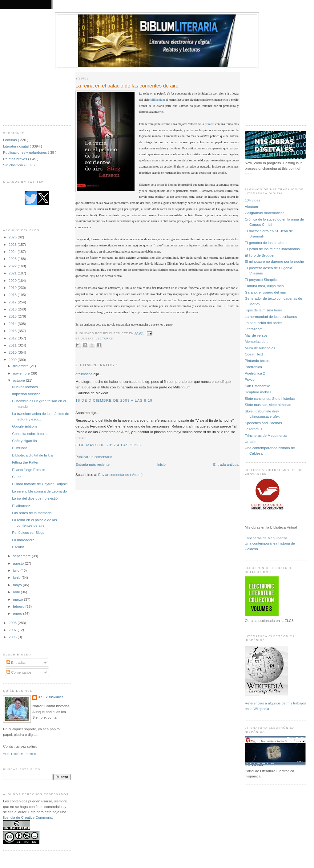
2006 (13, 637)
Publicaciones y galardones (26, 152)
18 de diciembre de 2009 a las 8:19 (114, 400)
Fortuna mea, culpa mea (264, 286)
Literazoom (254, 329)
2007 (13, 630)
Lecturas (10, 140)
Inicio (161, 464)
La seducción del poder (263, 323)
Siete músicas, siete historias (268, 405)
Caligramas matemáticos (265, 213)
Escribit (18, 547)
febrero (19, 606)
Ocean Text (254, 354)
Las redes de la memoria (32, 513)
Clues (17, 477)
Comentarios (19, 672)
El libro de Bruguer (260, 255)
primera (209, 124)
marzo (18, 599)
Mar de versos (256, 335)
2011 (13, 345)
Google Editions (25, 426)
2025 (13, 244)
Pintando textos (257, 361)
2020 (13, 280)
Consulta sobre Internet (31, 434)
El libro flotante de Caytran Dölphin (40, 484)
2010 (13, 352)
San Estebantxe (258, 386)
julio (17, 570)
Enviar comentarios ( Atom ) (120, 475)
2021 (13, 273)
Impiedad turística (26, 394)
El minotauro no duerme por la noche (274, 261)
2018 (13, 295)
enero (18, 613)
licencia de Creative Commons (28, 817)
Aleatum (251, 207)
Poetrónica (253, 367)
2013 (13, 331)
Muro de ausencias (260, 348)
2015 (13, 316)
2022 (13, 266)
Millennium (158, 100)
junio (17, 577)
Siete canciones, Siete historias (270, 398)
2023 (13, 259)
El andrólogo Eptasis (28, 470)
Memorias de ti (257, 341)
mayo (18, 585)
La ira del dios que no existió (35, 498)
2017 (13, 302)
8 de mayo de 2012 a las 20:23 (108, 445)
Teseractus (254, 429)
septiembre (22, 556)
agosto (19, 563)
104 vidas (252, 200)
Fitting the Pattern (26, 462)
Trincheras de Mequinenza (266, 435)
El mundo (20, 448)
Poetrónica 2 (255, 373)
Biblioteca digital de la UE (32, 455)
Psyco (250, 379)
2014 (13, 324)
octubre (19, 380)
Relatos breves (16, 159)
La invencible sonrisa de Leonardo (39, 491)
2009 (13, 360)
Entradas (16, 662)
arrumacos (84, 374)
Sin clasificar (14, 165)
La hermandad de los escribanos (271, 316)
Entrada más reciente (93, 464)
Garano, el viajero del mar (265, 292)
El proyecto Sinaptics (262, 280)
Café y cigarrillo (24, 441)
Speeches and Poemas (263, 423)
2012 (13, 338)
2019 (13, 288)
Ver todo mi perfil (20, 754)
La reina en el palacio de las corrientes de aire (127, 86)
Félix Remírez (51, 697)
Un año (251, 442)
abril (17, 592)
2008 (13, 623)
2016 (13, 309)
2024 (13, 251)
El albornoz (21, 506)
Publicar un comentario (94, 457)
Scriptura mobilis (258, 392)
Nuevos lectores (25, 387)
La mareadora (23, 540)
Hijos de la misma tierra (264, 310)
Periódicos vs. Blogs (28, 532)
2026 (13, 237)
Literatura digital (16, 146)
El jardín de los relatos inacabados (272, 249)
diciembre (21, 366)
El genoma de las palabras (266, 243)
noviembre (22, 373)
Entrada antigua (226, 464)
